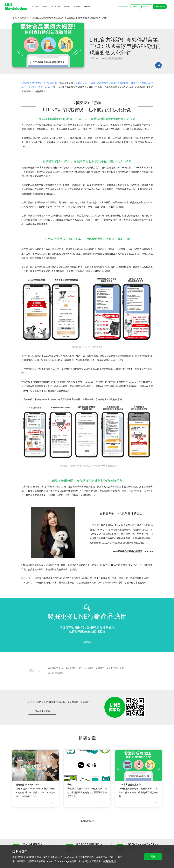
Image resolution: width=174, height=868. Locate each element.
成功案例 (24, 18)
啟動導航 (87, 642)
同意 (153, 857)
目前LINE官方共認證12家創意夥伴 (92, 83)
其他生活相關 (87, 668)
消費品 (101, 668)
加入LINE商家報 (42, 711)
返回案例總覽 (87, 821)
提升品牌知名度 (116, 668)
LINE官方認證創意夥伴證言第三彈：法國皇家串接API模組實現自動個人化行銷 (69, 18)
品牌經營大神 (56, 668)
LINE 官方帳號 (57, 673)
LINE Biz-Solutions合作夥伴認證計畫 (39, 83)
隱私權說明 (110, 861)
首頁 (15, 18)
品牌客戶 (72, 668)
